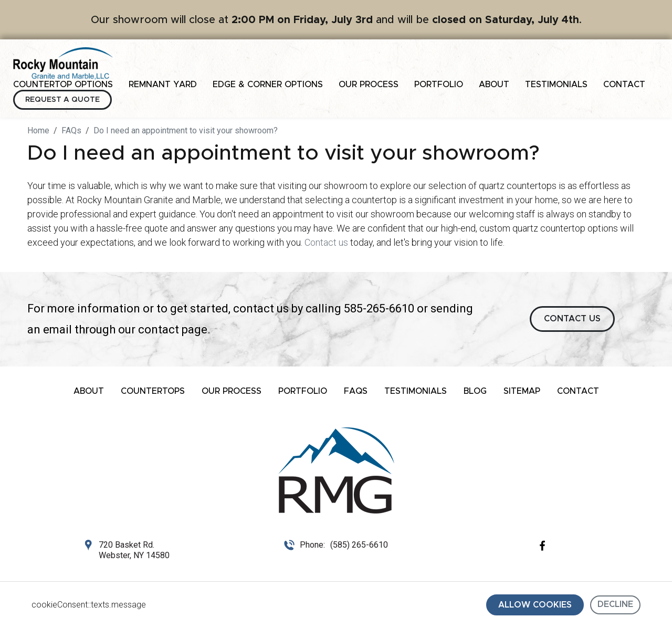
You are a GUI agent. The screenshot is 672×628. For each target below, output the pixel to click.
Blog (475, 391)
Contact (624, 85)
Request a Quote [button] (62, 100)
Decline (615, 604)
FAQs (356, 391)
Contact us (326, 242)
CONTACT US (572, 319)
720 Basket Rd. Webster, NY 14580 (134, 550)
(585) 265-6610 (359, 545)
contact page (173, 329)
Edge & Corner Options (268, 85)
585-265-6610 (379, 308)
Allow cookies (535, 605)
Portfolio (439, 85)
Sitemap (522, 391)
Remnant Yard (163, 85)
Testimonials (556, 85)
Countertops (153, 391)
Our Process (369, 85)
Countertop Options (63, 85)
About (494, 85)
